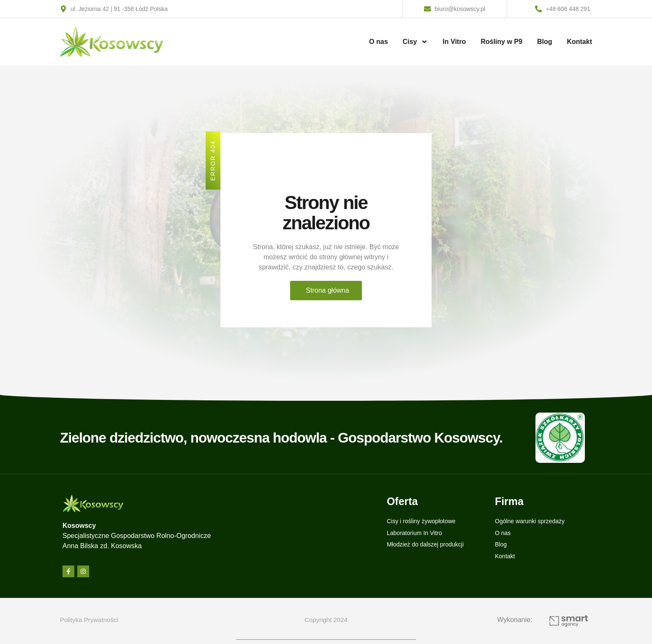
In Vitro (454, 42)
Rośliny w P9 (501, 42)
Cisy (416, 42)
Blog (545, 42)
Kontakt (579, 42)
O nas (378, 42)
